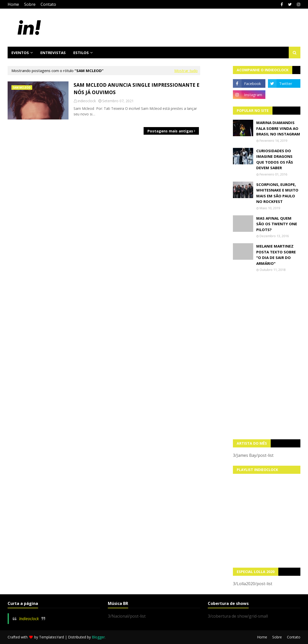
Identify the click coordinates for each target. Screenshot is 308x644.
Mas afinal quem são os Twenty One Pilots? (277, 224)
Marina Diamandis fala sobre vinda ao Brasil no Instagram (278, 128)
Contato (48, 4)
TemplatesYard (52, 637)
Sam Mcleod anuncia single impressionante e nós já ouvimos (136, 89)
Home (13, 4)
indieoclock (87, 101)
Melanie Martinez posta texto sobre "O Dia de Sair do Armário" (276, 255)
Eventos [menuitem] (20, 53)
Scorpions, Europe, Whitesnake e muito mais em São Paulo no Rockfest (277, 193)
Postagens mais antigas (170, 131)
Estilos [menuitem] (81, 53)
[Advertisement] (267, 356)
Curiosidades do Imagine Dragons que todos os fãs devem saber (275, 159)
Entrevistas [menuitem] (53, 53)
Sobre (30, 4)
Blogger (98, 637)
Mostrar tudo (186, 71)
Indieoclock (29, 619)
